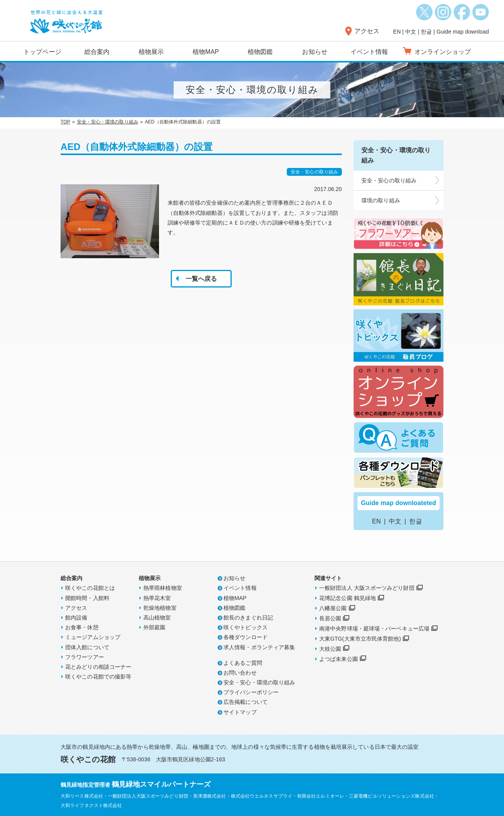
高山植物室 (157, 618)
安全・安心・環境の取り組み (108, 122)
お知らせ (315, 52)
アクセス (367, 31)
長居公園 (330, 618)
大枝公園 (330, 649)
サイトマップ (240, 712)
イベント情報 (369, 52)
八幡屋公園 (333, 608)
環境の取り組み (381, 200)
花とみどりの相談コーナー (98, 667)
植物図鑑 (260, 52)
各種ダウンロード (246, 637)
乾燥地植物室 (160, 608)
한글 (426, 32)
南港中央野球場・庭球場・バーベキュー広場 (374, 629)
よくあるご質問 (243, 663)
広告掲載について (246, 702)
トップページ (42, 52)
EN (397, 32)
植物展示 (151, 52)
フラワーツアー (85, 657)
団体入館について (87, 647)
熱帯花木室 (157, 598)
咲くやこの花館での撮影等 (98, 677)
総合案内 (97, 52)
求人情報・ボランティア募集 (259, 647)
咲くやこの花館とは (90, 588)
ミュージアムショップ (93, 637)
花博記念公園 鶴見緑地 (348, 598)
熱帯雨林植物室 (163, 588)
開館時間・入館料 (87, 598)
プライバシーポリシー (251, 692)
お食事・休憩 (82, 627)
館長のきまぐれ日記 (248, 618)
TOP (65, 122)
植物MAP (206, 52)
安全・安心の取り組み (389, 180)
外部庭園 (154, 627)
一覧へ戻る (201, 279)
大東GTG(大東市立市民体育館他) (360, 639)
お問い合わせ (240, 673)
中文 (411, 32)
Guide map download (463, 32)
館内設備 (76, 618)
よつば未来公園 (339, 659)
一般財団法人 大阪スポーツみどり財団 (367, 588)
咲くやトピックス (246, 627)
